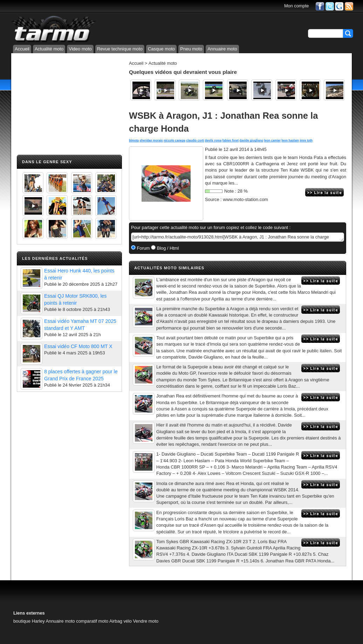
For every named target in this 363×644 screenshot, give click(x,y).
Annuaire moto (222, 49)
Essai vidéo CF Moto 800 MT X (78, 346)
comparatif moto (92, 621)
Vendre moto (146, 621)
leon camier (273, 140)
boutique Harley (29, 621)
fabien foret (231, 140)
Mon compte (296, 6)
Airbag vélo (121, 621)
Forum (143, 248)
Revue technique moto (120, 49)
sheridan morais (151, 140)
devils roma (213, 140)
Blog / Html (167, 248)
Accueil (22, 49)
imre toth (306, 140)
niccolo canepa (174, 140)
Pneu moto (191, 49)
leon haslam (290, 140)
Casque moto (161, 49)
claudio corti (195, 140)
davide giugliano (252, 140)
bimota (134, 140)
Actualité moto (49, 49)
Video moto (80, 49)
